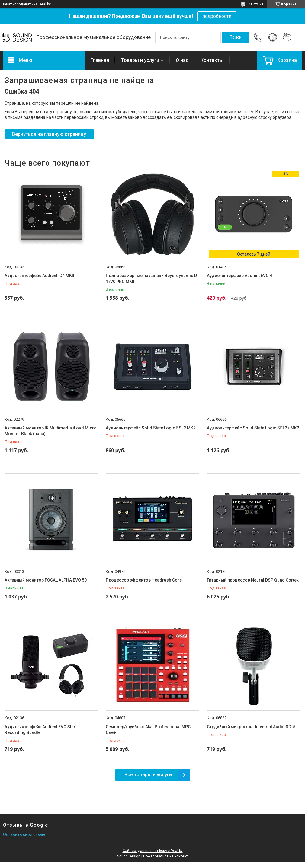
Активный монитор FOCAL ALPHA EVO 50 (46, 580)
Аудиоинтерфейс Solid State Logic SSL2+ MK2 (253, 428)
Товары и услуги (140, 60)
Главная (100, 60)
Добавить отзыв (287, 37)
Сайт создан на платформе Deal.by (153, 851)
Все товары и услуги (148, 775)
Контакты (212, 60)
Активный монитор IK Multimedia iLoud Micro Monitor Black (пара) (51, 431)
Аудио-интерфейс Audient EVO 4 (239, 276)
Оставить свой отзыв (24, 834)
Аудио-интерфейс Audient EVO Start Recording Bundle (41, 730)
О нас (182, 60)
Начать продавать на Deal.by (26, 4)
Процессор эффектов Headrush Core (144, 580)
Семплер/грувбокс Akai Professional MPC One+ (148, 730)
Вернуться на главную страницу (49, 134)
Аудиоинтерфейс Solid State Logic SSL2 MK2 (151, 428)
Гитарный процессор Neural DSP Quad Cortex (253, 580)
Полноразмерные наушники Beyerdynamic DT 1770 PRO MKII (152, 279)
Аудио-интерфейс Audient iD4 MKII (39, 276)
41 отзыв (256, 4)
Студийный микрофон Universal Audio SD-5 (251, 727)
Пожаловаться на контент (165, 856)
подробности (217, 16)
